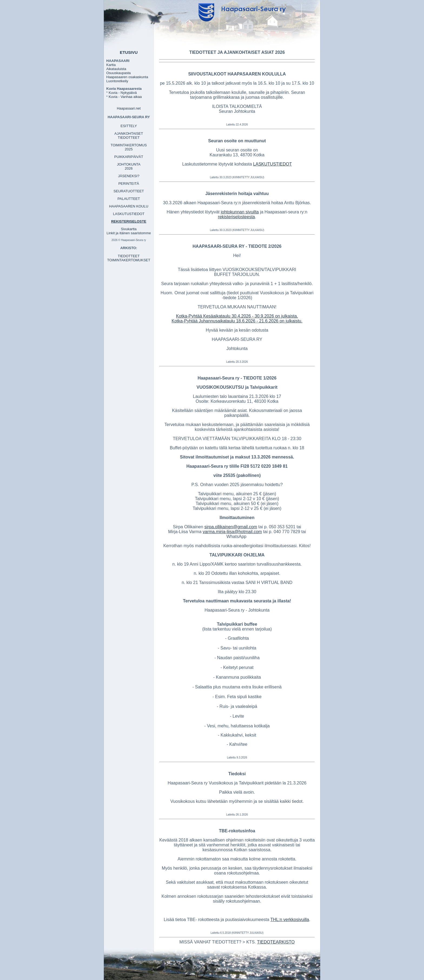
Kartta (111, 65)
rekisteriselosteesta (236, 217)
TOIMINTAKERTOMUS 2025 (129, 147)
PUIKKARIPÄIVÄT (129, 157)
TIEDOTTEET (129, 256)
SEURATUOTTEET (129, 191)
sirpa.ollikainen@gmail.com (231, 527)
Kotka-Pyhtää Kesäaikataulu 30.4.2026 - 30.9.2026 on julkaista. (237, 316)
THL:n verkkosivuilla (290, 920)
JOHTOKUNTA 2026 (129, 166)
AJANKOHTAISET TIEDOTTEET (129, 136)
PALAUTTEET (129, 199)
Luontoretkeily (117, 81)
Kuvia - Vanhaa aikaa (125, 97)
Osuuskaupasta (118, 73)
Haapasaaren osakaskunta (127, 77)
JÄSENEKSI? (129, 176)
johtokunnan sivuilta (240, 212)
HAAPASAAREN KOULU (129, 206)
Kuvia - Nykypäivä (123, 93)
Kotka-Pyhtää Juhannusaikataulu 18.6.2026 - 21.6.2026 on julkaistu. (237, 321)
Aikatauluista (116, 69)
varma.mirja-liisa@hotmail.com (232, 532)
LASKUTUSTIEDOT (129, 214)
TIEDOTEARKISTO (276, 942)
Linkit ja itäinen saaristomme (129, 233)
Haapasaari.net (129, 108)
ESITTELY (129, 126)
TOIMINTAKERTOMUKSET (129, 260)
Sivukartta (129, 229)
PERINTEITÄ (129, 184)
